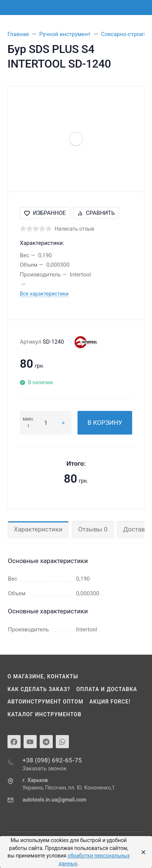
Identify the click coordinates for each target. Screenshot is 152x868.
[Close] (141, 852)
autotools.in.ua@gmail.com (54, 800)
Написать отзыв (75, 229)
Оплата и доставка (107, 689)
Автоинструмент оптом (45, 702)
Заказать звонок (45, 768)
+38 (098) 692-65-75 (52, 760)
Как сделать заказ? (39, 689)
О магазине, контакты (43, 676)
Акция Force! (110, 702)
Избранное (45, 213)
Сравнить (96, 213)
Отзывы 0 (93, 529)
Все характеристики (44, 294)
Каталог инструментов (45, 714)
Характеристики (38, 529)
